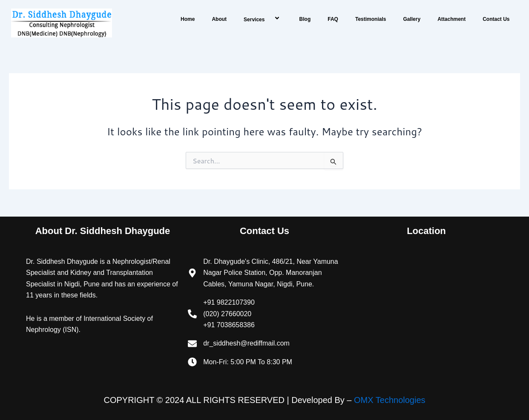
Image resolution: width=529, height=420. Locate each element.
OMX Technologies (390, 400)
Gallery (412, 19)
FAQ (333, 19)
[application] (268, 19)
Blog (305, 19)
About (219, 19)
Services (263, 19)
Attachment (451, 19)
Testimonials (371, 19)
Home (188, 19)
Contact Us (496, 19)
